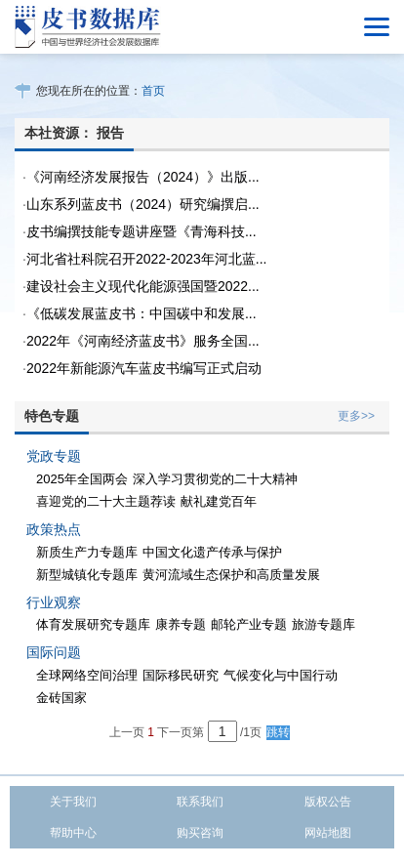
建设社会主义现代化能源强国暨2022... (143, 286)
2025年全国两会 (82, 479)
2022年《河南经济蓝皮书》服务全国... (143, 341)
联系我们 (200, 802)
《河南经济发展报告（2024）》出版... (143, 177)
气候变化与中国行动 (281, 675)
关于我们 (73, 802)
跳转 (278, 732)
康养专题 (181, 624)
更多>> (356, 416)
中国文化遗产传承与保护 (212, 552)
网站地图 (328, 833)
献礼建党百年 (219, 501)
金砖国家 (61, 698)
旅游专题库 (323, 624)
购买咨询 (200, 833)
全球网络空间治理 (87, 675)
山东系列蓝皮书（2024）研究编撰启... (143, 204)
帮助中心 (73, 833)
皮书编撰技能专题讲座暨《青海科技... (141, 231)
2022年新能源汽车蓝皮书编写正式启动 (144, 368)
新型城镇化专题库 (87, 575)
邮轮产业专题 (249, 624)
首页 (153, 91)
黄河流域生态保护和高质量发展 (231, 575)
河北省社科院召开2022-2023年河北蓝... (147, 259)
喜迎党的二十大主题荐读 (106, 501)
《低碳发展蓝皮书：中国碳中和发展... (141, 313)
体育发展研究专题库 (93, 624)
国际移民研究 (181, 675)
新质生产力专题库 (87, 552)
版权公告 (328, 802)
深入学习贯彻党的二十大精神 (215, 479)
